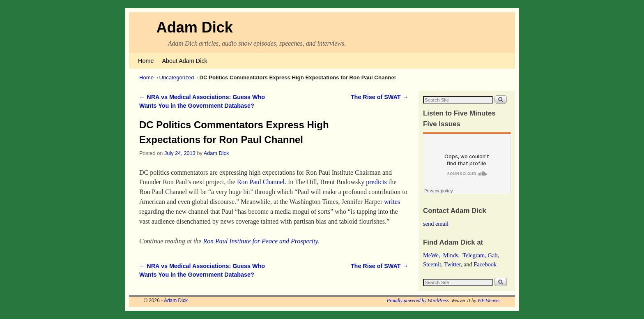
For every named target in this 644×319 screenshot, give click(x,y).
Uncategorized (176, 77)
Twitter (452, 264)
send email (436, 224)
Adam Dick (195, 27)
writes (392, 202)
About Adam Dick (184, 61)
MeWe (431, 255)
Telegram (474, 255)
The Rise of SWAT (379, 97)
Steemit (432, 264)
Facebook (485, 264)
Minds (451, 255)
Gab (492, 255)
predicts (376, 182)
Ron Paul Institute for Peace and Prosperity (260, 241)
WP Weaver (489, 301)
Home (146, 61)
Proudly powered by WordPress (418, 301)
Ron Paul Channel (261, 182)
